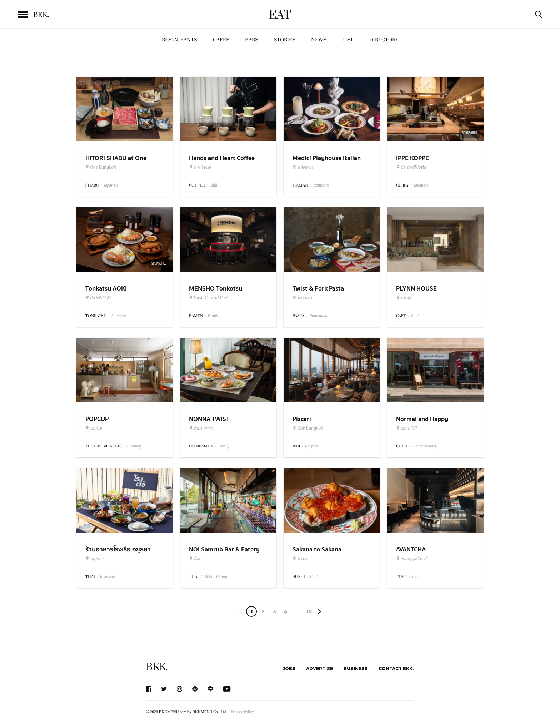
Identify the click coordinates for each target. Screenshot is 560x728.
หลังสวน (302, 167)
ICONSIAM (98, 298)
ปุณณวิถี (406, 428)
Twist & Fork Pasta (318, 289)
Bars (251, 40)
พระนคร (302, 298)
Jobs (289, 668)
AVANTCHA (411, 549)
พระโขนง (200, 167)
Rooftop (311, 446)
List (348, 40)
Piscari (302, 419)
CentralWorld (411, 167)
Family (213, 316)
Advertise (319, 668)
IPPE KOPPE (412, 158)
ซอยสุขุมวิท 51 (412, 559)
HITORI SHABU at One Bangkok (116, 163)
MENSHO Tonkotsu (216, 289)
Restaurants (179, 40)
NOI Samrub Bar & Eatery (224, 549)
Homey (135, 446)
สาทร (300, 559)
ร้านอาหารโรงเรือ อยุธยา (118, 549)
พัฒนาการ (201, 428)
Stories (284, 40)
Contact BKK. (396, 668)
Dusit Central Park (209, 298)
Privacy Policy (242, 712)
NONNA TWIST (209, 419)
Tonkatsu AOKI (106, 289)
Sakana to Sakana (317, 549)
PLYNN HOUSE (416, 289)
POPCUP (97, 419)
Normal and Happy (422, 419)
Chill (213, 185)
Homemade (319, 316)
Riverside (107, 577)
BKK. (157, 667)
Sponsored (470, 133)
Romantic (321, 185)
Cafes (221, 40)
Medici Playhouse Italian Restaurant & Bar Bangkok (329, 163)
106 (309, 613)
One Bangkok (101, 167)
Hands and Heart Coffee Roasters (222, 163)
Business (356, 668)
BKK (41, 15)
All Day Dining (215, 577)
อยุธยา (94, 559)
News (319, 40)
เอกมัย (404, 298)
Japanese (111, 185)
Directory (384, 40)
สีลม (195, 559)
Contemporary (425, 446)
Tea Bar (415, 577)
